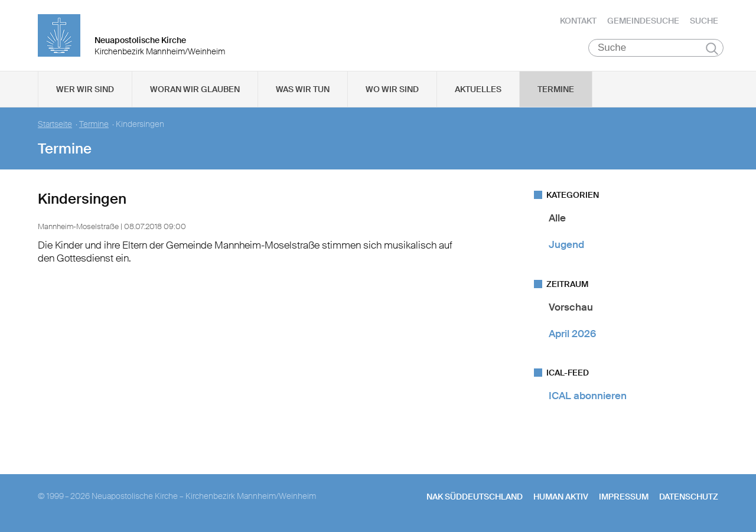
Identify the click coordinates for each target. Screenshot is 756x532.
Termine (556, 89)
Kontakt (578, 21)
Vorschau (571, 307)
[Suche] (656, 48)
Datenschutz (689, 497)
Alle (557, 218)
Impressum (624, 497)
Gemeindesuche (643, 21)
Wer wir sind (85, 89)
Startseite (55, 124)
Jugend (566, 244)
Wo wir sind (392, 89)
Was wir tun (303, 89)
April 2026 (572, 334)
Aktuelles (478, 89)
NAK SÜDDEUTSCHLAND (475, 497)
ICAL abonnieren (588, 396)
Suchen (712, 48)
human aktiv (561, 497)
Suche (704, 21)
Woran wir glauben (195, 89)
